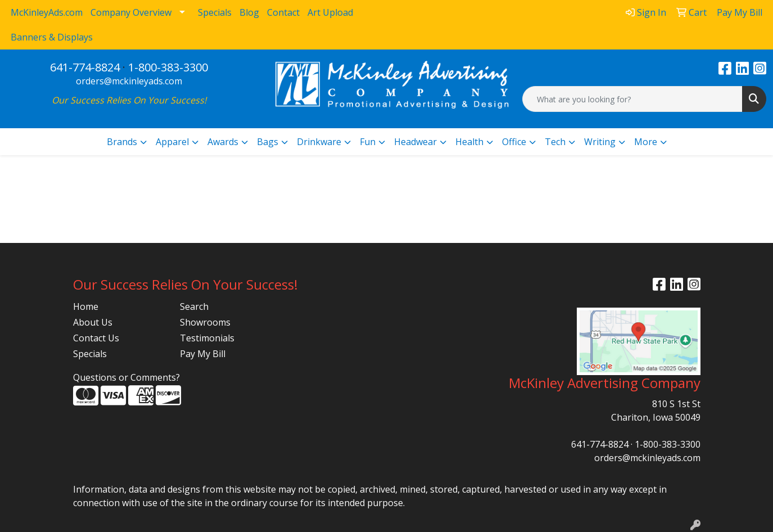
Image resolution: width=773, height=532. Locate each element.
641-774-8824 (85, 67)
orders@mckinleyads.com (129, 81)
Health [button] (469, 142)
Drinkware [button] (319, 142)
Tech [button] (555, 142)
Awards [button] (223, 142)
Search (194, 306)
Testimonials (207, 338)
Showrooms (205, 322)
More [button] (646, 142)
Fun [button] (368, 142)
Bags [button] (268, 142)
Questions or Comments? (126, 377)
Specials (90, 354)
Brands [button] (122, 142)
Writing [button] (600, 142)
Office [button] (514, 142)
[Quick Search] (632, 99)
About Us (93, 322)
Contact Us (96, 338)
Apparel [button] (172, 142)
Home (86, 306)
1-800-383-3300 (168, 67)
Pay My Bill (203, 354)
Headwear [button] (415, 142)
